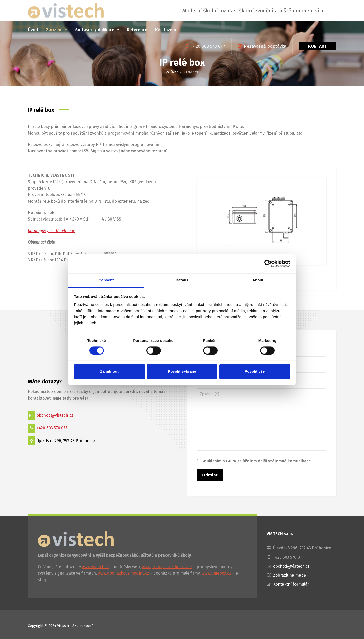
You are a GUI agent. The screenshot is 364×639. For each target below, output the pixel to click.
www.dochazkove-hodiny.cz (123, 573)
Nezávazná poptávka (265, 46)
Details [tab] (182, 280)
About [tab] (258, 280)
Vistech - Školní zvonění (77, 626)
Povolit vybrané (182, 372)
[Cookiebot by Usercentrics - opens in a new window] (268, 263)
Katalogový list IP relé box (51, 231)
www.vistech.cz (96, 567)
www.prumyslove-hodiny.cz (167, 567)
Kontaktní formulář (291, 584)
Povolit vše (255, 372)
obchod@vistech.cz (55, 415)
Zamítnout (109, 372)
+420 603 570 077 (208, 46)
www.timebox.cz (217, 573)
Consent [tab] (106, 280)
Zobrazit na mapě (289, 575)
